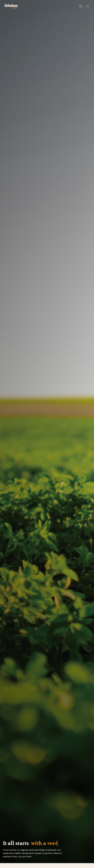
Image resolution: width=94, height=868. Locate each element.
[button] (88, 6)
